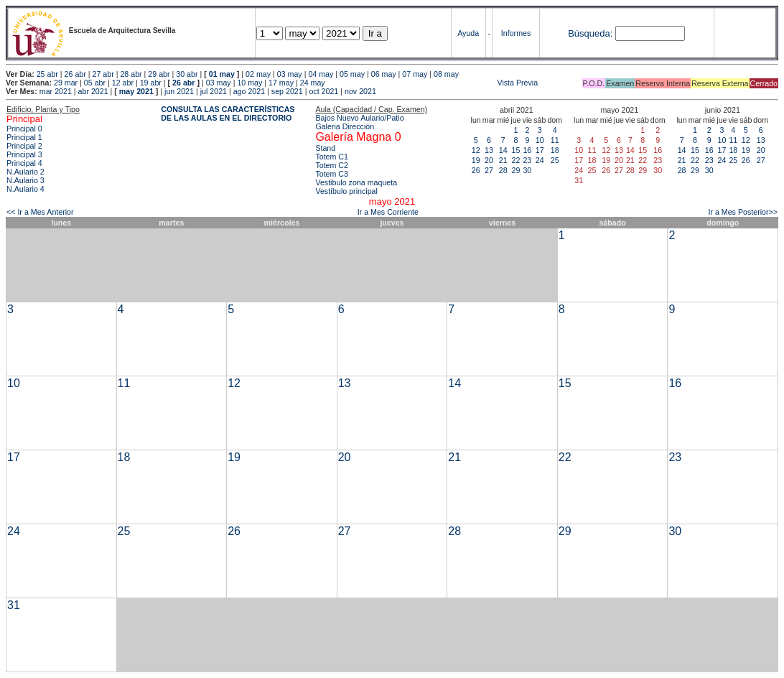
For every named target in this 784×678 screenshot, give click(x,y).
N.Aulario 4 (25, 189)
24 (540, 160)
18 (555, 150)
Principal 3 (24, 154)
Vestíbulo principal (346, 191)
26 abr (75, 74)
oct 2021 (323, 91)
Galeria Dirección (345, 126)
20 (489, 160)
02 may (258, 74)
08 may (446, 74)
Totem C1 (332, 157)
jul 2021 (214, 91)
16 (527, 150)
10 (540, 140)
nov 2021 (360, 91)
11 (555, 140)
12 (476, 150)
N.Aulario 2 (25, 172)
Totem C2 (332, 165)
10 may (249, 83)
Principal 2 (24, 146)
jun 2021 (179, 91)
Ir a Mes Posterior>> (743, 212)
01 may (222, 74)
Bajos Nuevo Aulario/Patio (359, 118)
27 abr (103, 74)
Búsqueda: (590, 33)
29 (516, 170)
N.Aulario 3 (25, 180)
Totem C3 (332, 174)
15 (516, 150)
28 (503, 170)
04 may (321, 74)
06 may (384, 74)
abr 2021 (93, 91)
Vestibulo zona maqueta (356, 182)
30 (527, 170)
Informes (516, 33)
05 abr (95, 83)
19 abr (151, 83)
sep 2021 (287, 91)
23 (527, 160)
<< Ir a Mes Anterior (40, 212)
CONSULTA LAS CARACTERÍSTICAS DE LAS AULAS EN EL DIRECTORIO (228, 113)
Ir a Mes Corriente (388, 212)
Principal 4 (24, 163)
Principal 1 (24, 137)
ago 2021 (249, 91)
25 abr (47, 74)
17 (540, 150)
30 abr (187, 74)
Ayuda (468, 33)
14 (503, 150)
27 (489, 170)
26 (476, 170)
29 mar (66, 83)
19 (476, 160)
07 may (415, 74)
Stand (325, 148)
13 (489, 150)
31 (14, 605)
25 (555, 160)
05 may (352, 74)
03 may (290, 74)
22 (516, 160)
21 (503, 160)
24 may (313, 83)
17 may (281, 83)
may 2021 (136, 91)
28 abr (131, 74)
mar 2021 (56, 91)
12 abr (123, 83)
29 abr (159, 74)
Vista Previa (433, 83)
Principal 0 (24, 129)
